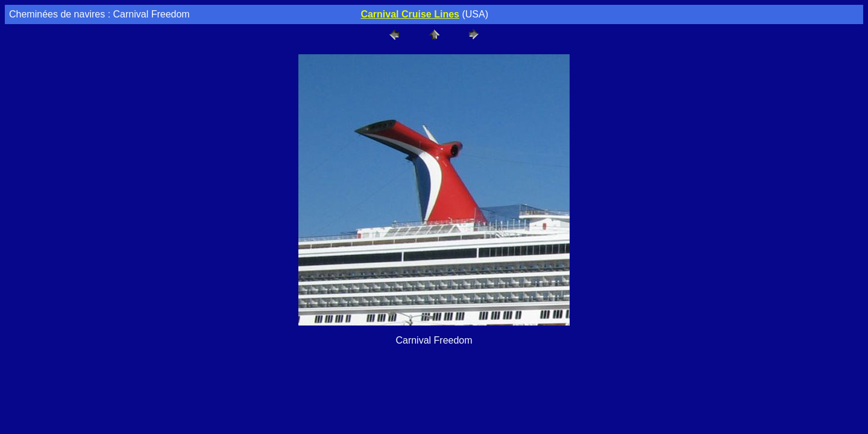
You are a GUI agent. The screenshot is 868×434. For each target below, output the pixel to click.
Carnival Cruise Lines (410, 14)
